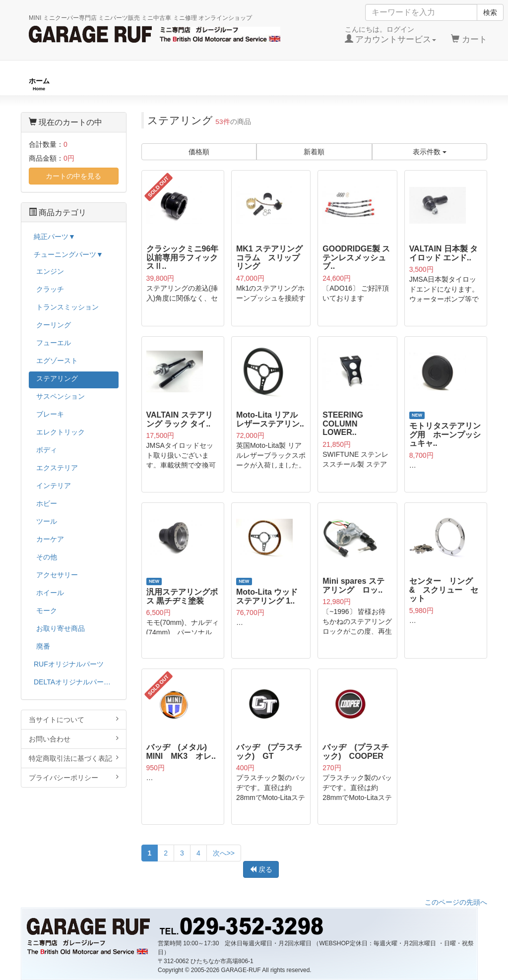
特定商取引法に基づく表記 (74, 758)
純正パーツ (363, 84)
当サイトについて (74, 719)
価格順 (199, 152)
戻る (261, 869)
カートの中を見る (73, 176)
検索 (490, 12)
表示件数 (430, 152)
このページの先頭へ (456, 902)
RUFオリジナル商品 (138, 84)
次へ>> (224, 853)
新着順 (314, 152)
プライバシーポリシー (74, 777)
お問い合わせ (74, 739)
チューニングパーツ (257, 84)
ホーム (39, 84)
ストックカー (458, 84)
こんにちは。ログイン (391, 35)
